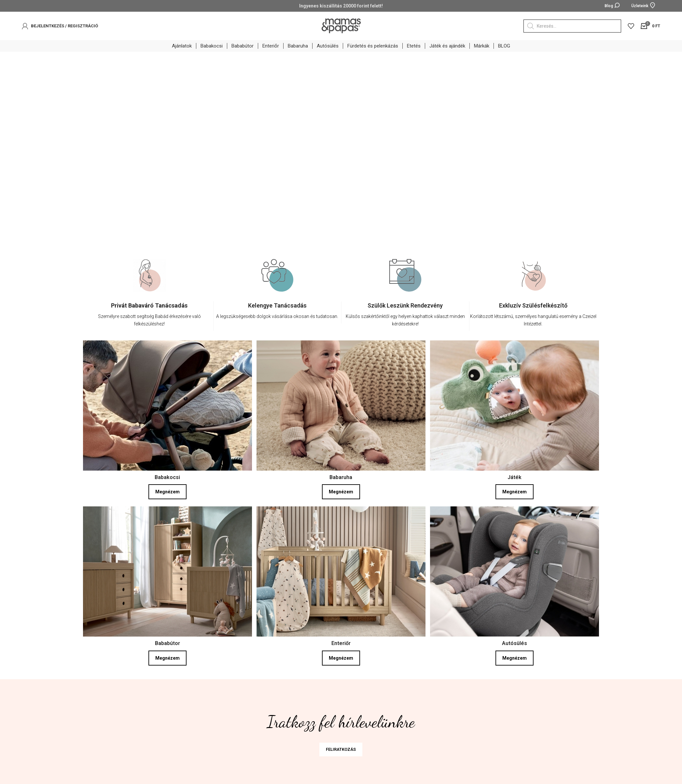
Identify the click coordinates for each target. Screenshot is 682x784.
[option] (150, 300)
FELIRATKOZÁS (341, 749)
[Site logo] (341, 25)
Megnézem (167, 492)
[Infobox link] (149, 316)
